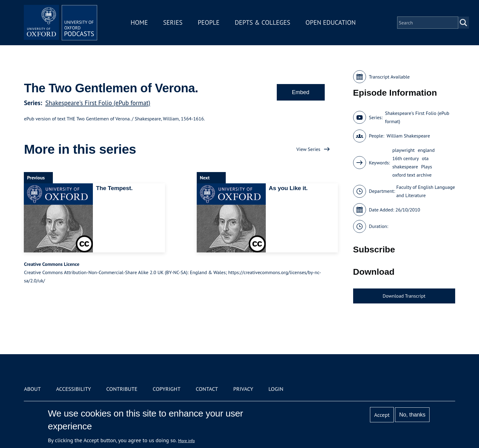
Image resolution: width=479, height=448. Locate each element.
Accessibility (73, 389)
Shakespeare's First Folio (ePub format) (98, 103)
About (32, 389)
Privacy (243, 389)
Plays (426, 167)
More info (186, 441)
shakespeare (405, 167)
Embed (301, 92)
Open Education (331, 22)
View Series (308, 149)
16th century (406, 158)
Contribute (122, 389)
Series (173, 22)
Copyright (167, 389)
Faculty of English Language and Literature (426, 191)
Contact (207, 389)
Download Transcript (404, 296)
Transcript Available (389, 77)
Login (276, 389)
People (208, 22)
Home (139, 22)
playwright (403, 150)
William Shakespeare (408, 136)
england (426, 150)
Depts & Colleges (263, 22)
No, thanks (412, 415)
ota (425, 158)
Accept (382, 415)
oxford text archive (412, 175)
